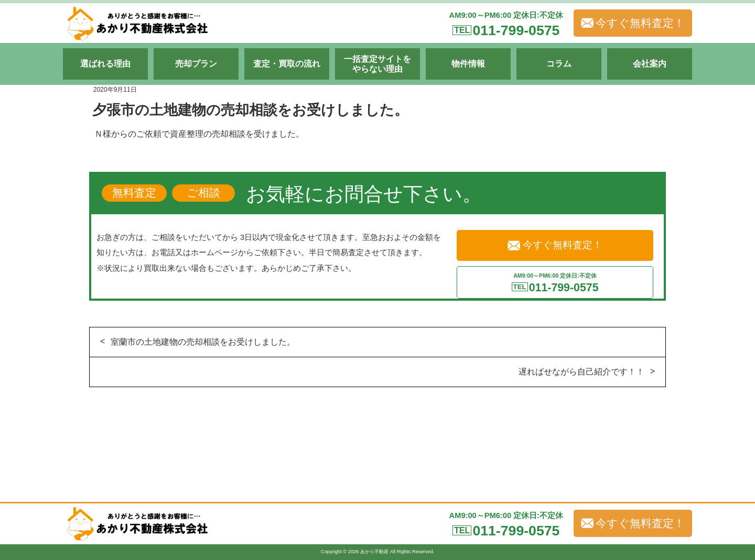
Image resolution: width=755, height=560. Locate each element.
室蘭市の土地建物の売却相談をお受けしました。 (203, 342)
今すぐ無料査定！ (633, 23)
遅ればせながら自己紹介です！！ (581, 372)
